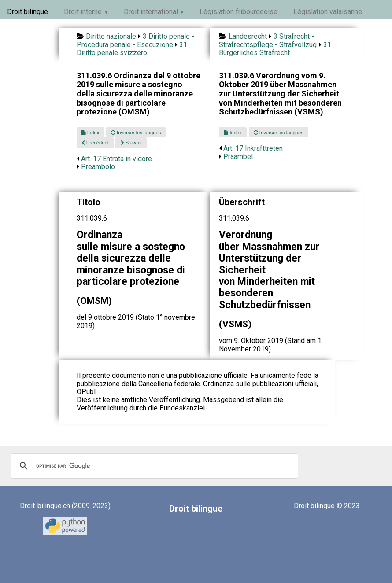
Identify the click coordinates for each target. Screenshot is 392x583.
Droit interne (83, 12)
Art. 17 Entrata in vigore (116, 159)
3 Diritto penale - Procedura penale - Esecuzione (135, 40)
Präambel (238, 157)
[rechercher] (153, 466)
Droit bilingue (28, 12)
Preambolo (98, 167)
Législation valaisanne (328, 12)
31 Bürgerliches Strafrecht (275, 49)
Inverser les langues (136, 133)
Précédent (95, 143)
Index (90, 133)
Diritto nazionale (111, 36)
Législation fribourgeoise (239, 12)
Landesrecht (248, 36)
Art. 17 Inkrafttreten (253, 148)
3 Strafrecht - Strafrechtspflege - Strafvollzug (268, 40)
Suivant (131, 143)
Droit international (151, 12)
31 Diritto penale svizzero (132, 49)
